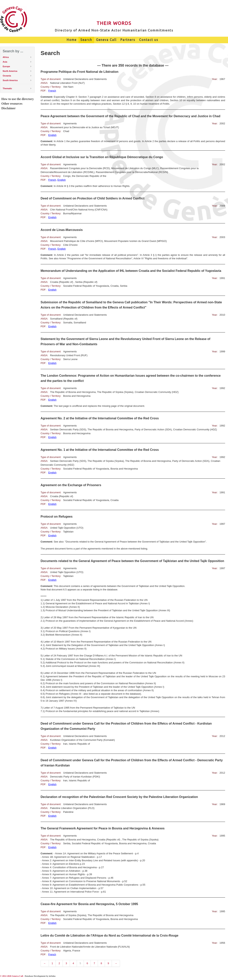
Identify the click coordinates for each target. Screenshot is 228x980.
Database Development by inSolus (40, 976)
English (52, 135)
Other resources (12, 104)
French (52, 91)
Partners (128, 40)
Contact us (149, 40)
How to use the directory (18, 99)
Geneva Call (106, 40)
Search (86, 40)
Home (72, 40)
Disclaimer (9, 108)
